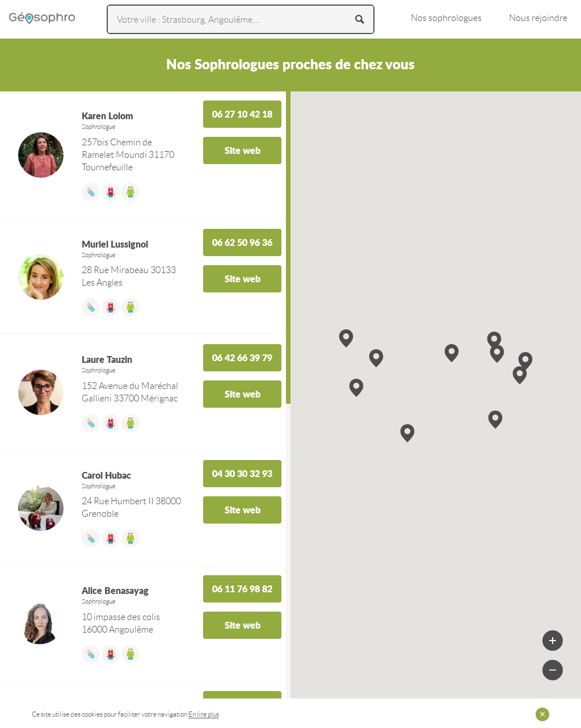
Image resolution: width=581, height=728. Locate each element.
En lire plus (204, 714)
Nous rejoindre (538, 18)
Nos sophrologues (446, 18)
